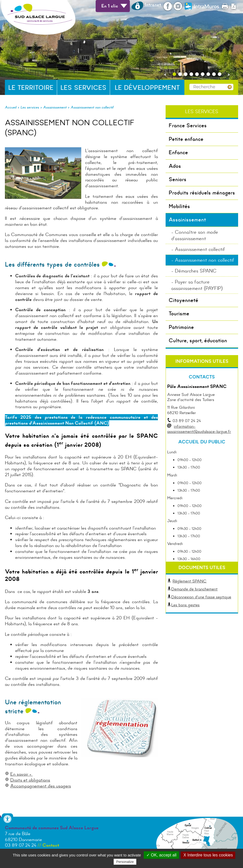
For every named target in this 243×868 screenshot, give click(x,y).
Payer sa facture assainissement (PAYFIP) (197, 285)
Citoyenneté (183, 300)
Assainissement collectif (200, 249)
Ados (175, 166)
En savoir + (21, 774)
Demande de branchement (192, 589)
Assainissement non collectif (92, 107)
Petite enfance (186, 139)
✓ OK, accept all (161, 855)
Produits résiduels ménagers (202, 193)
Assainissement (55, 107)
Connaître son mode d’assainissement (195, 235)
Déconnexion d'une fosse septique (199, 597)
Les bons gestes (185, 605)
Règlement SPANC (190, 581)
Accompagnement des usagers (41, 786)
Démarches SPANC (196, 271)
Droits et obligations (30, 780)
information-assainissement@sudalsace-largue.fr (199, 429)
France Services (188, 125)
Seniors (178, 179)
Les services (83, 88)
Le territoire (31, 88)
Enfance (178, 152)
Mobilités (179, 206)
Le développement (147, 88)
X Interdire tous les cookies (208, 855)
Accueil (11, 107)
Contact (51, 845)
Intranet (146, 5)
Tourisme (179, 314)
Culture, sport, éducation (198, 340)
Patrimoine (181, 327)
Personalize (125, 862)
